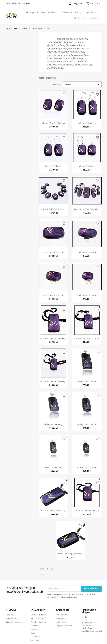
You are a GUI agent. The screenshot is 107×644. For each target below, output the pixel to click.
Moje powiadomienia (64, 626)
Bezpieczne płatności (39, 618)
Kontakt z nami (37, 637)
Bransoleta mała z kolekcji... (53, 209)
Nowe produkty (12, 618)
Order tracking (61, 615)
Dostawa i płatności (38, 615)
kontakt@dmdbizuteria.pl (92, 631)
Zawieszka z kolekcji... (87, 381)
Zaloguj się (60, 618)
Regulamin (35, 629)
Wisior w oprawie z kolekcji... (53, 338)
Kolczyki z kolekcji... (87, 123)
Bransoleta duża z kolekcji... (87, 209)
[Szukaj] (87, 18)
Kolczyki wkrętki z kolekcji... (53, 123)
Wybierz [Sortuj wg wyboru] (82, 84)
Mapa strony (35, 640)
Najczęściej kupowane (14, 622)
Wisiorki (41, 12)
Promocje (9, 615)
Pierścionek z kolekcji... (53, 252)
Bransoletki (53, 12)
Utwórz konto (61, 622)
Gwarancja (35, 626)
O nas (33, 633)
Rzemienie (91, 12)
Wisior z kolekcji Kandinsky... (53, 511)
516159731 (26, 3)
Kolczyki (79, 12)
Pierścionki (67, 12)
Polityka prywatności (39, 622)
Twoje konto (62, 610)
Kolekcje (30, 12)
